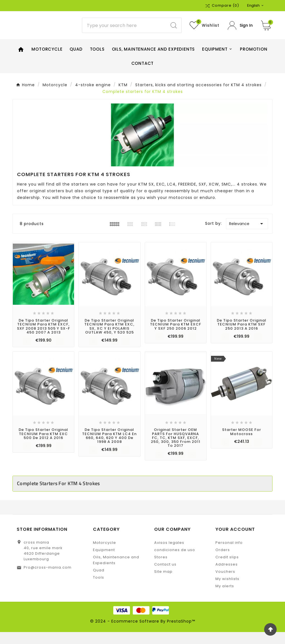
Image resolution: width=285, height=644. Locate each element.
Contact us (165, 576)
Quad (99, 582)
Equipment (104, 562)
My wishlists (227, 591)
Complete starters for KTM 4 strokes (58, 495)
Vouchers (225, 583)
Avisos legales (169, 555)
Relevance (247, 236)
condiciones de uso (175, 562)
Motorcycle (105, 555)
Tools (99, 589)
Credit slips (227, 569)
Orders (223, 562)
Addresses (227, 576)
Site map (163, 583)
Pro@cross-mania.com (48, 579)
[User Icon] (240, 31)
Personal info (229, 555)
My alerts (225, 598)
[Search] (124, 31)
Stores (161, 569)
